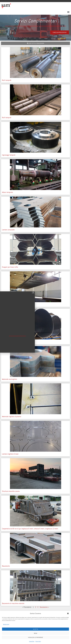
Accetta (36, 629)
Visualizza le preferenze (35, 637)
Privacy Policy (38, 641)
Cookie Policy (32, 641)
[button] (68, 613)
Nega (36, 633)
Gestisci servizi (6, 624)
